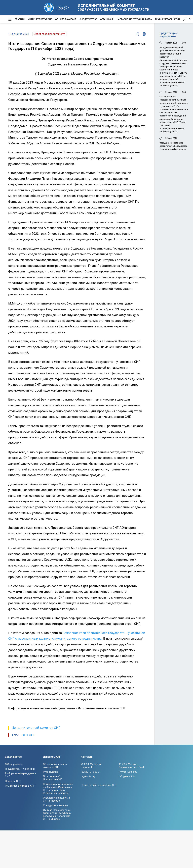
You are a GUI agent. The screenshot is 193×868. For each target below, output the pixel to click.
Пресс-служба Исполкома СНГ (99, 785)
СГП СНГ (28, 735)
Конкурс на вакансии (56, 805)
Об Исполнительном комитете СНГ (55, 766)
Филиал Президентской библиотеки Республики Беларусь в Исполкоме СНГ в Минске (57, 815)
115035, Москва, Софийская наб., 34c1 (131, 766)
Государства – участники (20, 769)
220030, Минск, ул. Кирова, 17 (92, 766)
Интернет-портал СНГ (40, 19)
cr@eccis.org (88, 776)
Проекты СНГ (13, 781)
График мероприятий (167, 19)
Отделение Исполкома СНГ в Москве (56, 799)
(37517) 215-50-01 (91, 772)
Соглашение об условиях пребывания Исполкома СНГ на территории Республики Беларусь (58, 789)
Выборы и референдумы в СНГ (20, 775)
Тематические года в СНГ (20, 786)
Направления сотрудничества (134, 19)
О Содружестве (88, 19)
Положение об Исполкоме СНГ (53, 778)
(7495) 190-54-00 (128, 772)
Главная (20, 19)
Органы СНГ (107, 19)
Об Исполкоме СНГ (66, 19)
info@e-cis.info (127, 776)
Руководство (51, 772)
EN (190, 19)
